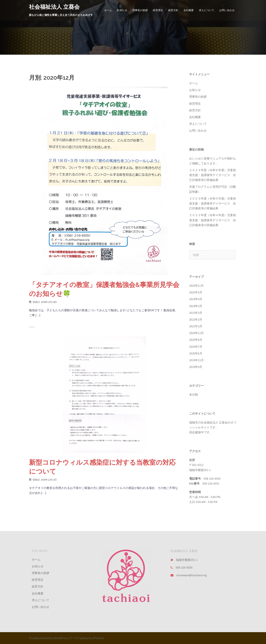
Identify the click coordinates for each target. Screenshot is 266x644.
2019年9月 (196, 367)
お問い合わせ (227, 10)
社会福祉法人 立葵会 (54, 7)
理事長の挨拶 (140, 10)
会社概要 (189, 10)
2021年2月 (196, 326)
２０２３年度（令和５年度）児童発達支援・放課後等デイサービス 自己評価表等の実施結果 (213, 203)
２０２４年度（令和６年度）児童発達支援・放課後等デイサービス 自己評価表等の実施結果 (213, 175)
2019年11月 (196, 360)
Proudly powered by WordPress (48, 638)
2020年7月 (196, 347)
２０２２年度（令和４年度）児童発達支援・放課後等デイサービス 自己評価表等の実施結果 (213, 220)
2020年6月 (196, 353)
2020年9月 (196, 340)
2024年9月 (196, 299)
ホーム (108, 10)
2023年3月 (196, 313)
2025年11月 (196, 286)
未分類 (194, 395)
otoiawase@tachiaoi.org (192, 575)
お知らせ (122, 10)
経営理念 (158, 10)
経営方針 (173, 10)
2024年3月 (196, 306)
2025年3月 (196, 292)
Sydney (84, 638)
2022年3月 (196, 319)
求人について (206, 10)
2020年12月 (196, 333)
